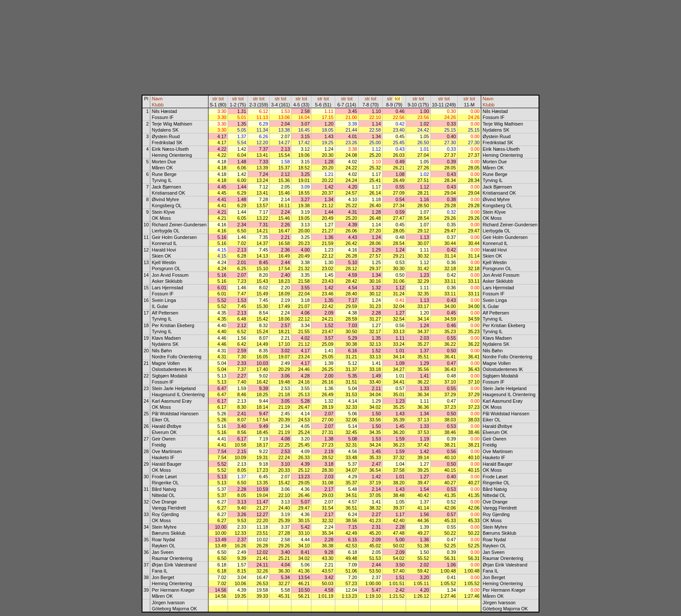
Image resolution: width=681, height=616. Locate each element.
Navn (157, 99)
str (215, 99)
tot (221, 99)
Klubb (157, 105)
